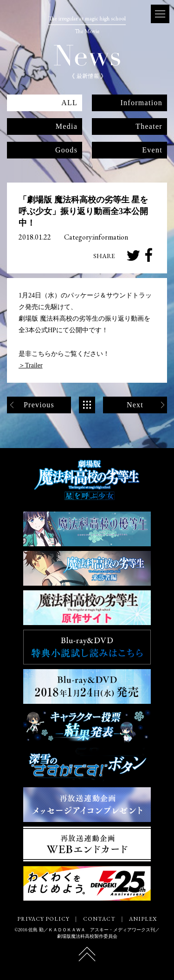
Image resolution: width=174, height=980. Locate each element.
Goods (66, 150)
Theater (149, 126)
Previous (39, 405)
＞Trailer (31, 365)
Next (135, 405)
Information (141, 103)
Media (67, 126)
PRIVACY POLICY (43, 919)
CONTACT (99, 919)
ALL (69, 103)
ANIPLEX (143, 919)
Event (152, 150)
